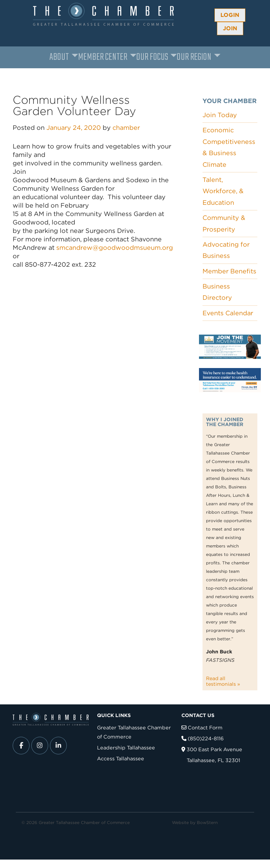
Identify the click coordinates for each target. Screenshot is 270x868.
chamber (126, 128)
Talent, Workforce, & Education (223, 191)
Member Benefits (229, 271)
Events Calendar (228, 313)
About (59, 57)
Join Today (220, 115)
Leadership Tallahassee (126, 747)
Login (230, 15)
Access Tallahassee (121, 758)
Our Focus (152, 57)
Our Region (194, 57)
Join (230, 28)
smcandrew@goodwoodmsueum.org (115, 248)
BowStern (207, 822)
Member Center (103, 57)
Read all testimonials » (223, 681)
